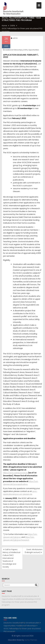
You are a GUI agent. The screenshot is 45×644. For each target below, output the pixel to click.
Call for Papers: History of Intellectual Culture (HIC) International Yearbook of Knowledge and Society (11, 558)
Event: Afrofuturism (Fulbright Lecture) (34, 551)
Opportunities (34, 50)
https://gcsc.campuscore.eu (15, 473)
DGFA (25, 50)
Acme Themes (31, 640)
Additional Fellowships (14, 50)
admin (14, 39)
